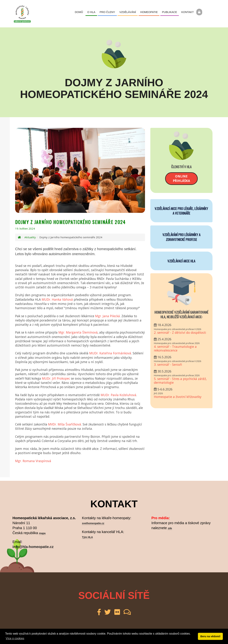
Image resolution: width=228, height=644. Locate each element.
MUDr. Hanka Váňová (57, 299)
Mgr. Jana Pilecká (107, 316)
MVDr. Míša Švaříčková (65, 424)
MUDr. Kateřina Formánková (110, 353)
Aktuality (30, 237)
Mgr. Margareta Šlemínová (78, 332)
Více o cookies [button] (15, 638)
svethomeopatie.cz (93, 523)
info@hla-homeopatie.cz (33, 547)
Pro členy (107, 12)
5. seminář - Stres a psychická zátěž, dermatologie (180, 381)
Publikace (170, 12)
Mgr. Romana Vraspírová (33, 461)
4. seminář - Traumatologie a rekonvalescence (175, 348)
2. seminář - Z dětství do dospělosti (180, 332)
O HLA (91, 12)
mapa (42, 533)
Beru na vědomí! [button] (210, 636)
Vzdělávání (128, 12)
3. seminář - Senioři (168, 364)
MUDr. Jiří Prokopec (56, 378)
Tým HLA (87, 537)
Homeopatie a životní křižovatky (178, 397)
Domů (79, 12)
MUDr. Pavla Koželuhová (118, 395)
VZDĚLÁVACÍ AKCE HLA (181, 261)
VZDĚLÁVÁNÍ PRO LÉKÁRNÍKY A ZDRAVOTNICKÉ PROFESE (181, 237)
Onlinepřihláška (181, 179)
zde (170, 528)
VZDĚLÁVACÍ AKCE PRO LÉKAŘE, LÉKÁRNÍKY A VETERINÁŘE (181, 211)
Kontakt (188, 12)
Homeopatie (149, 12)
